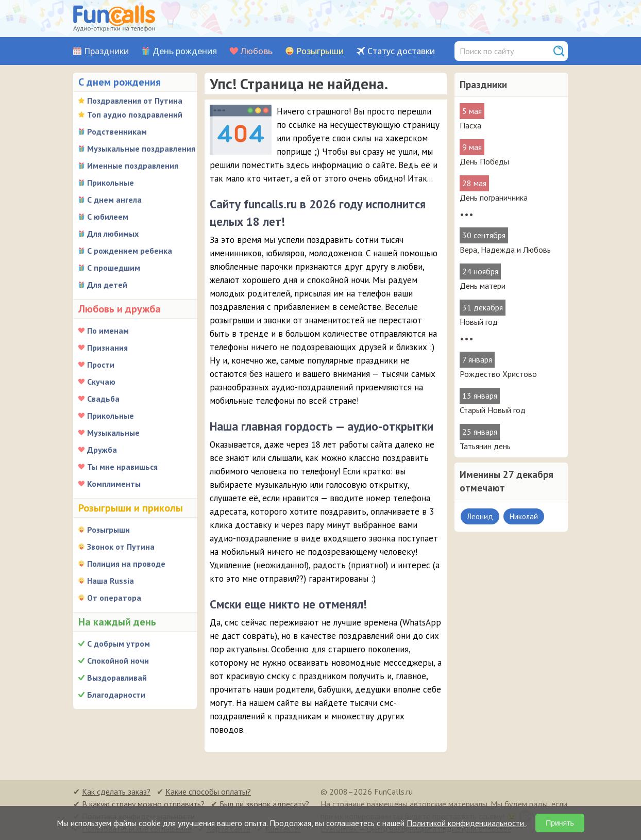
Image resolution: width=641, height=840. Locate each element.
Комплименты (114, 484)
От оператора (114, 598)
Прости (101, 365)
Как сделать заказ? (116, 792)
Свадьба (103, 399)
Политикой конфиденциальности (466, 823)
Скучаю (101, 382)
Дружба (102, 450)
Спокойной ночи (118, 661)
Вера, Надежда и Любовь (505, 250)
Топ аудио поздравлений (135, 114)
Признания (107, 348)
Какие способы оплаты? (208, 792)
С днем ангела (114, 200)
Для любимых (113, 234)
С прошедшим (114, 268)
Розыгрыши (320, 51)
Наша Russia (111, 581)
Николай (524, 516)
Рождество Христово (498, 374)
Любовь (257, 51)
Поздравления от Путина (135, 101)
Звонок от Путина (121, 547)
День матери (483, 286)
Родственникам (117, 131)
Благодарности (116, 695)
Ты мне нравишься (122, 467)
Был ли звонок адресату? (264, 804)
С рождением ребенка (130, 251)
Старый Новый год (493, 410)
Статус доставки (401, 51)
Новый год (479, 322)
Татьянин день (485, 446)
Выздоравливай (117, 678)
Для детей (107, 285)
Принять (560, 823)
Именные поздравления (133, 166)
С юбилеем (108, 217)
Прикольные (111, 183)
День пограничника (494, 197)
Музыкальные (113, 433)
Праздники (106, 51)
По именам (108, 331)
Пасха (470, 125)
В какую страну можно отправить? (143, 804)
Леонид (480, 516)
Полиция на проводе (126, 564)
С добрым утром (119, 644)
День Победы (484, 161)
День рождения (185, 51)
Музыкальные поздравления (141, 149)
